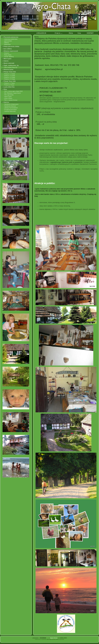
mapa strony (54, 638)
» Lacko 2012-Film (9, 87)
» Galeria (6, 61)
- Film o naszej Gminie (10, 100)
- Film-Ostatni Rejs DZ (10, 67)
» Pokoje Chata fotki (10, 72)
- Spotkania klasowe (10, 106)
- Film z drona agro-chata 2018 (13, 91)
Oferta (71, 33)
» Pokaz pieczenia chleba (11, 46)
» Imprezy (6, 102)
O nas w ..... (59, 33)
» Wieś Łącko (7, 59)
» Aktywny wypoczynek (10, 51)
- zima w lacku (8, 98)
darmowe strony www (53, 639)
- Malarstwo (7, 44)
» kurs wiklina (7, 49)
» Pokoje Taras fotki (9, 81)
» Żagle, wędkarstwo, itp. (11, 65)
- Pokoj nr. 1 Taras (9, 83)
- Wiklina (6, 43)
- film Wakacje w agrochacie (12, 93)
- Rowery (6, 53)
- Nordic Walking (9, 57)
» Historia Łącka (8, 69)
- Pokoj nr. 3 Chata (9, 76)
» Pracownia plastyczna (11, 37)
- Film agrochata (8, 95)
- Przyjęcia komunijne (10, 109)
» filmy (5, 89)
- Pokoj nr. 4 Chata (9, 77)
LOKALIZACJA (41, 33)
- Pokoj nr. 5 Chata (9, 79)
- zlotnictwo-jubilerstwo (10, 39)
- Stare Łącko (8, 97)
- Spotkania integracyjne (11, 104)
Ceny (79, 33)
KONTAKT (91, 33)
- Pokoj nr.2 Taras (9, 85)
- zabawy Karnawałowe (11, 108)
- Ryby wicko (7, 55)
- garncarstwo (8, 41)
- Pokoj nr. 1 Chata (9, 74)
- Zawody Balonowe (10, 111)
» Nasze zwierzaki (9, 63)
